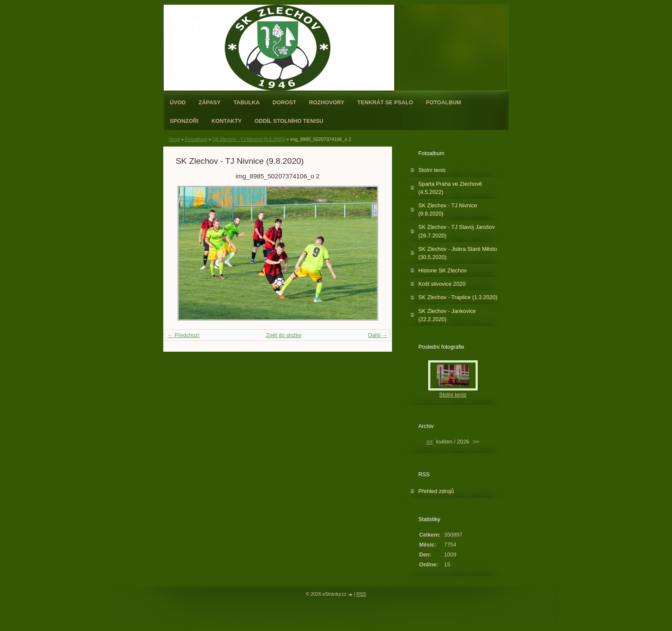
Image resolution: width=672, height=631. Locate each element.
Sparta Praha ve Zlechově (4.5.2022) (450, 188)
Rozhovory (327, 102)
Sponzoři (184, 121)
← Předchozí (184, 335)
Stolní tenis (432, 170)
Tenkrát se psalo (385, 102)
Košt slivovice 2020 (442, 284)
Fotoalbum (444, 102)
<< (430, 442)
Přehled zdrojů (436, 491)
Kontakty (227, 121)
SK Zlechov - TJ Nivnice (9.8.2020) (249, 139)
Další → (378, 335)
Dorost (285, 102)
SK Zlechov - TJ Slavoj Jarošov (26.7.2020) (457, 231)
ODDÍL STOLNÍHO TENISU (289, 121)
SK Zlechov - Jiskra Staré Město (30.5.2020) (458, 253)
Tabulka (247, 102)
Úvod (178, 102)
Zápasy (210, 102)
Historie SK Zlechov (442, 270)
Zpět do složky (284, 335)
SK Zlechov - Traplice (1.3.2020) (458, 297)
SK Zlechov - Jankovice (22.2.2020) (447, 315)
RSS (361, 594)
